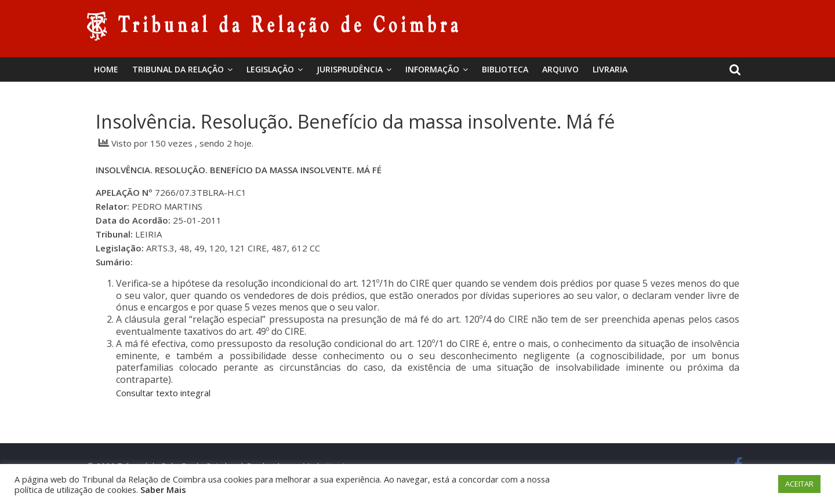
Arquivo (560, 69)
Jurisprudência (350, 69)
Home (106, 69)
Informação (432, 69)
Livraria (610, 69)
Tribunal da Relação (178, 69)
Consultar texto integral (163, 393)
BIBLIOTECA (505, 69)
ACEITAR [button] (799, 484)
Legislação (270, 69)
